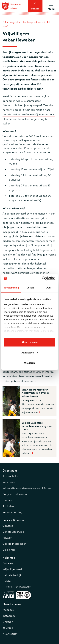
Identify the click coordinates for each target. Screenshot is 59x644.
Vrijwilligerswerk (13, 569)
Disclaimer (9, 550)
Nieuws (7, 500)
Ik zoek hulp (10, 476)
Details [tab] (30, 288)
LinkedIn (8, 622)
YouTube (8, 628)
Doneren (8, 563)
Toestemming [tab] (11, 288)
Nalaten (7, 581)
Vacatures (9, 482)
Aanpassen (30, 352)
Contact (8, 526)
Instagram (9, 616)
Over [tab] (49, 288)
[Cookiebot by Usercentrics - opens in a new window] (42, 278)
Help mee (9, 558)
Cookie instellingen (14, 544)
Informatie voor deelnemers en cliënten (27, 488)
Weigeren (29, 363)
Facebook (8, 610)
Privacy (7, 538)
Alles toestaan (30, 342)
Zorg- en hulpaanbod (15, 494)
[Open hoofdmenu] (51, 6)
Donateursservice (13, 532)
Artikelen (8, 506)
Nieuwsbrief (10, 634)
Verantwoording (12, 512)
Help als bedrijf (12, 575)
